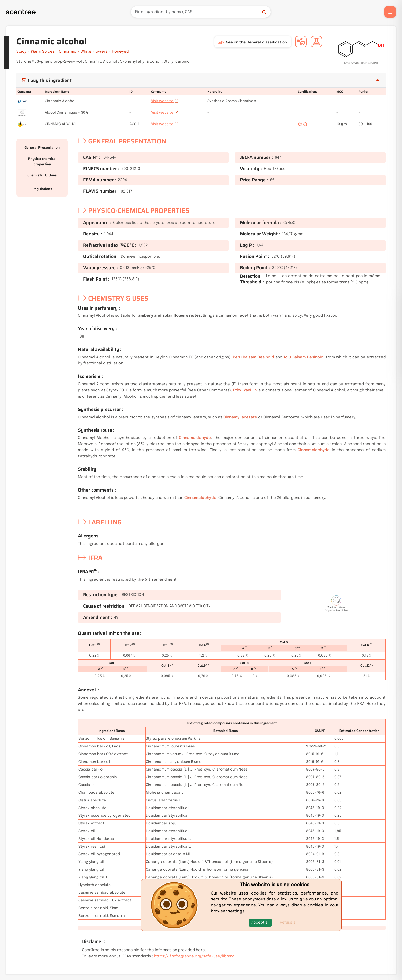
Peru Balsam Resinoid (253, 357)
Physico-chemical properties (42, 161)
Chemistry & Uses (42, 175)
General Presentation (42, 147)
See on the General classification (253, 42)
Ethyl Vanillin (245, 390)
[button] (260, 923)
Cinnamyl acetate (240, 417)
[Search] (201, 12)
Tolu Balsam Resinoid (303, 357)
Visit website (165, 101)
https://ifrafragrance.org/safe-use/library (194, 956)
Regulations (42, 189)
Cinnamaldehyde (195, 438)
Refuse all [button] (289, 923)
